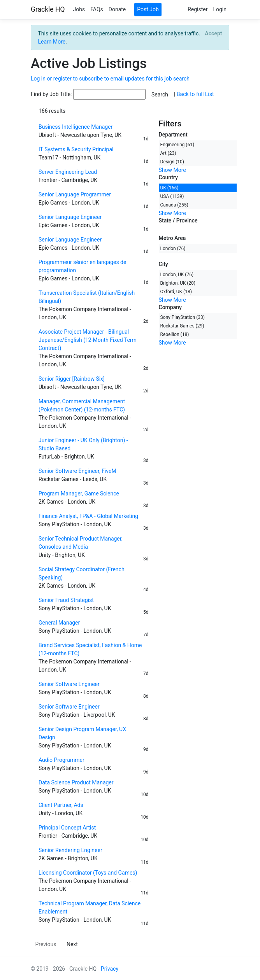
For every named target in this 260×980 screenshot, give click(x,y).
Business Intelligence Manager (76, 127)
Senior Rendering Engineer (70, 850)
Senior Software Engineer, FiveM (77, 471)
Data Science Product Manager (76, 782)
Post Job (148, 9)
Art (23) (168, 153)
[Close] (213, 33)
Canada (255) (174, 205)
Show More (172, 170)
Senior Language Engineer (70, 217)
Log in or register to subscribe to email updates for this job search (110, 79)
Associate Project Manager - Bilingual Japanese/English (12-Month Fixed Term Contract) (88, 340)
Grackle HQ (48, 9)
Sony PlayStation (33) (183, 317)
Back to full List (195, 94)
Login (220, 9)
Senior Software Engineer (69, 684)
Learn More (52, 42)
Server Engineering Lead (68, 172)
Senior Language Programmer (75, 194)
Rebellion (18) (175, 334)
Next (72, 944)
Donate (117, 9)
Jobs (79, 9)
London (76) (173, 248)
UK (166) (170, 188)
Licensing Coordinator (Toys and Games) (88, 873)
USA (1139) (172, 196)
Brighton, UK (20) (178, 283)
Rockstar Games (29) (182, 326)
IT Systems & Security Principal (76, 149)
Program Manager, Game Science (79, 493)
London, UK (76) (177, 275)
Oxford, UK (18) (176, 292)
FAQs (97, 9)
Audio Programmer (61, 760)
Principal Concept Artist (67, 828)
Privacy (110, 969)
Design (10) (172, 162)
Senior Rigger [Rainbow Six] (72, 379)
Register (198, 9)
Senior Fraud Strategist (66, 600)
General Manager (59, 623)
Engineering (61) (177, 145)
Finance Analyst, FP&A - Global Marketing (88, 516)
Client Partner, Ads (61, 805)
